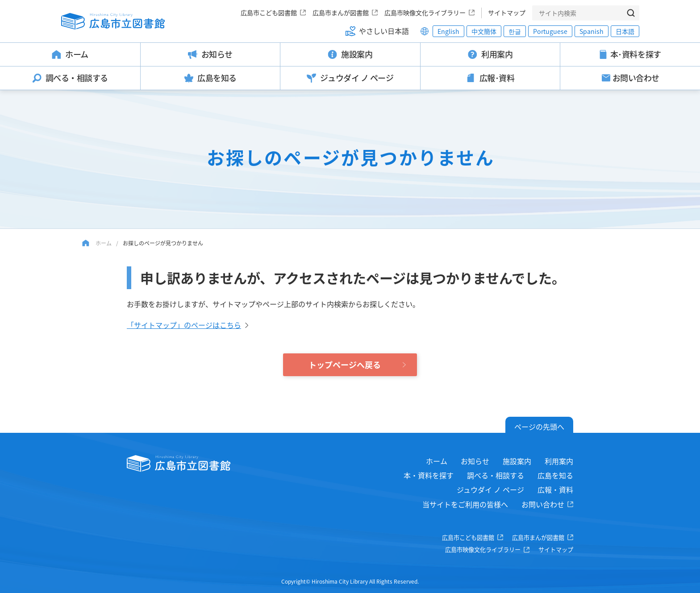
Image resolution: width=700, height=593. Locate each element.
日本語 (625, 31)
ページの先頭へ (539, 427)
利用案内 (559, 461)
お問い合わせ (543, 504)
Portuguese (550, 31)
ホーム (104, 243)
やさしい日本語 (384, 31)
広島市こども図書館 (269, 12)
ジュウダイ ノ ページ (490, 489)
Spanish (592, 31)
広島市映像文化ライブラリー (425, 12)
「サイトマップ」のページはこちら (184, 325)
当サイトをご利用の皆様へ (465, 504)
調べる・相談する (496, 475)
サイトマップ (507, 12)
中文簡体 (484, 31)
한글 (515, 31)
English (448, 31)
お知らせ (475, 461)
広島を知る (555, 475)
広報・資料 (555, 489)
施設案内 (517, 461)
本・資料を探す (429, 475)
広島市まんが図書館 (341, 12)
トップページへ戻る (345, 365)
